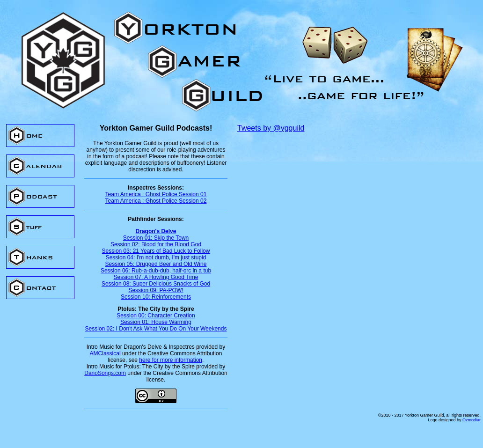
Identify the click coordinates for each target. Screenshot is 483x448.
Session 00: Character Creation (156, 316)
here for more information (171, 360)
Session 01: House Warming (156, 322)
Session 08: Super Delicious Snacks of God (156, 284)
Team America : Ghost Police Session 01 (156, 194)
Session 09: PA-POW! (156, 290)
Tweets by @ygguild (271, 128)
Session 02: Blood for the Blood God (156, 244)
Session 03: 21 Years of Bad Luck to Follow (156, 251)
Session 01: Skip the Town (156, 238)
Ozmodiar (472, 420)
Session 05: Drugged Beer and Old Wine (156, 264)
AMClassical (105, 353)
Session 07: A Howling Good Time (156, 277)
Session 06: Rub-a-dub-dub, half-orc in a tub (156, 271)
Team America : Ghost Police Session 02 (156, 201)
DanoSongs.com (105, 373)
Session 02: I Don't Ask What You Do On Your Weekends (156, 329)
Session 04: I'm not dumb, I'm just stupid (156, 257)
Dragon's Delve (156, 231)
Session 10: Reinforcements (156, 297)
